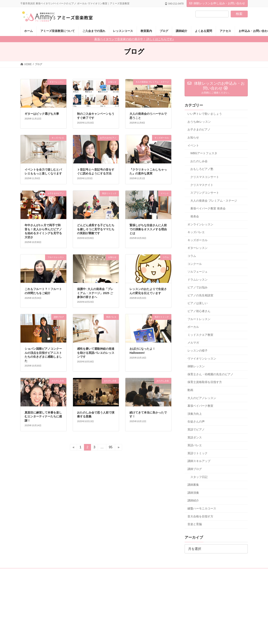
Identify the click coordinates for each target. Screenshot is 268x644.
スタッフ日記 (199, 477)
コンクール (195, 264)
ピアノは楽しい (198, 303)
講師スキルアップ (199, 461)
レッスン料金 (69, 572)
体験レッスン (196, 366)
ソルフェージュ (198, 272)
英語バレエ (195, 445)
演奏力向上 (195, 414)
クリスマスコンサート (205, 177)
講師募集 (193, 485)
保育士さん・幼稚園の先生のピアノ (210, 374)
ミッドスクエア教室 (200, 335)
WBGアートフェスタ (204, 153)
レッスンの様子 (198, 351)
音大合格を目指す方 (200, 516)
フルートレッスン (199, 319)
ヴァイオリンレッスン (202, 359)
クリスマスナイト (202, 185)
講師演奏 (193, 493)
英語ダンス (195, 437)
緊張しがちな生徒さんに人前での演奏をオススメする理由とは (148, 229)
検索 (239, 14)
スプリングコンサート (205, 193)
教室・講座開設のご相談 (160, 572)
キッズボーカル (198, 240)
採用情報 (133, 572)
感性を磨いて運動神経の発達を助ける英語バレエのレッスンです (96, 353)
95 (111, 448)
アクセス (187, 572)
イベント (193, 145)
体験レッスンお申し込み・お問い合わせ (217, 3)
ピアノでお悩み (198, 287)
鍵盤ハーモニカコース (202, 508)
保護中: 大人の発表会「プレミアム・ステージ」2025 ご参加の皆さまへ (95, 293)
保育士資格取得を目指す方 (205, 382)
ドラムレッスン (198, 280)
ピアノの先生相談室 (200, 295)
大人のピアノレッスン (202, 398)
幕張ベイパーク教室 (200, 406)
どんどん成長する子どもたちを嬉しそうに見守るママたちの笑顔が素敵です (96, 229)
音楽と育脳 (195, 524)
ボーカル (193, 327)
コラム (192, 256)
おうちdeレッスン (199, 122)
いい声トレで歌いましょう (205, 114)
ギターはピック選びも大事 (42, 114)
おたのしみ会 (199, 161)
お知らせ (193, 137)
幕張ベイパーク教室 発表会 (208, 209)
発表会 (195, 216)
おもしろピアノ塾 (202, 169)
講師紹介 (193, 500)
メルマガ (193, 343)
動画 (190, 390)
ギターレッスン (198, 248)
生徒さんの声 (196, 422)
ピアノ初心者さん (199, 311)
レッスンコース (94, 572)
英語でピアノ (196, 429)
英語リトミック (198, 453)
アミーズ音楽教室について (39, 572)
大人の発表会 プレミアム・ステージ (214, 201)
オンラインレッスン (200, 224)
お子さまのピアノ (199, 130)
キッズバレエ (196, 232)
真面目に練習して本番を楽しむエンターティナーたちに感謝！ (43, 416)
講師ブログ (195, 469)
